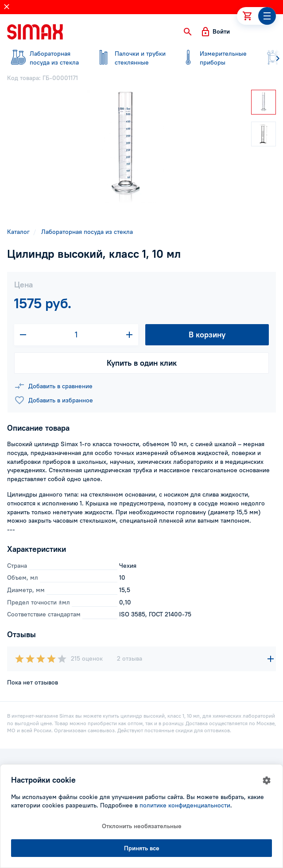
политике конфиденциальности (185, 805)
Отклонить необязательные (142, 826)
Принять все (142, 848)
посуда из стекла (44, 58)
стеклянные (129, 58)
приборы (214, 58)
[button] (188, 32)
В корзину (207, 335)
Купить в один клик (142, 363)
